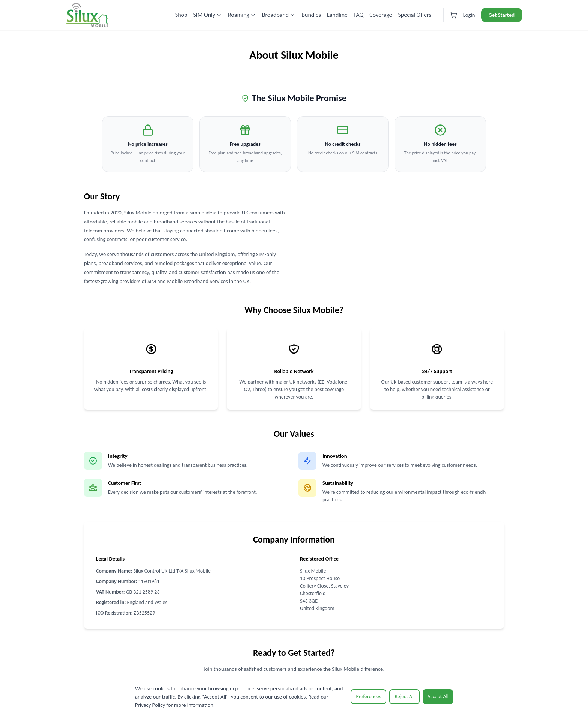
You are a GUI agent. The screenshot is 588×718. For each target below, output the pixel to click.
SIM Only (208, 15)
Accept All (438, 696)
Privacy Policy (150, 705)
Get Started (502, 15)
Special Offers (415, 15)
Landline (337, 15)
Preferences (368, 696)
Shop (181, 15)
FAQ (358, 15)
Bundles (311, 15)
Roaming (242, 15)
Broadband (279, 15)
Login (469, 15)
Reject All (404, 696)
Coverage (381, 15)
